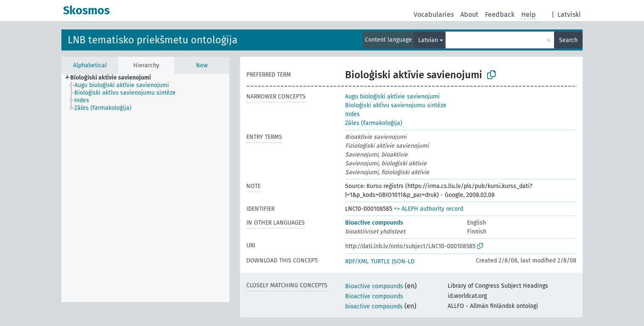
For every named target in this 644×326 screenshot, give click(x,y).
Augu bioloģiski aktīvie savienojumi (392, 97)
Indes (352, 114)
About (469, 15)
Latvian (428, 40)
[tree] (145, 188)
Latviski (569, 15)
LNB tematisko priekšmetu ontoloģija (153, 40)
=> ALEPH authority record (429, 209)
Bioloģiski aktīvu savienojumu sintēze (396, 105)
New (202, 65)
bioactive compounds (374, 306)
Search (568, 40)
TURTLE (380, 261)
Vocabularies (434, 15)
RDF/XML (357, 261)
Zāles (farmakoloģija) (374, 123)
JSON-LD (403, 261)
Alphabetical (90, 65)
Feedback (500, 15)
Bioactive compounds (374, 223)
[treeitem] (114, 78)
